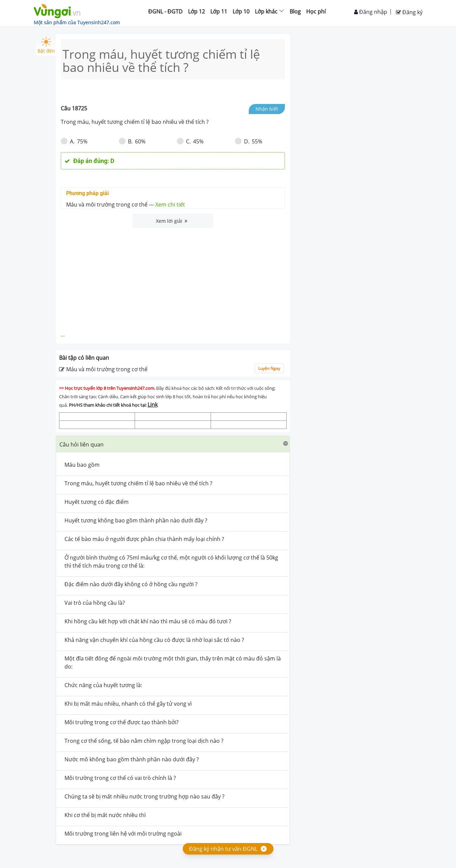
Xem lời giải (172, 221)
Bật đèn (46, 45)
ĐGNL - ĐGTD (165, 11)
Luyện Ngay (269, 368)
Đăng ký (409, 12)
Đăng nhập (371, 12)
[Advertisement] (173, 278)
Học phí (316, 11)
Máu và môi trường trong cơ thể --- (126, 205)
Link (153, 405)
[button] (173, 444)
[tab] (173, 444)
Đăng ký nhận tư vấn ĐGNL (223, 849)
